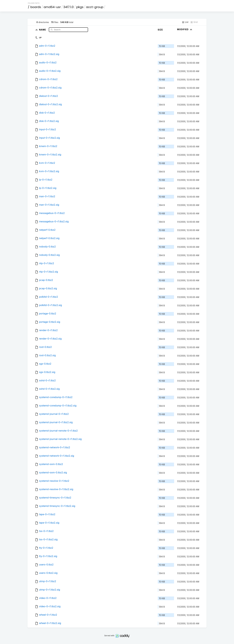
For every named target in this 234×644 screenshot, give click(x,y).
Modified (185, 29)
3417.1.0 (69, 7)
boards (36, 7)
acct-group (95, 7)
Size (160, 30)
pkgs (80, 7)
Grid (194, 22)
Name (43, 30)
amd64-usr (52, 7)
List (185, 22)
